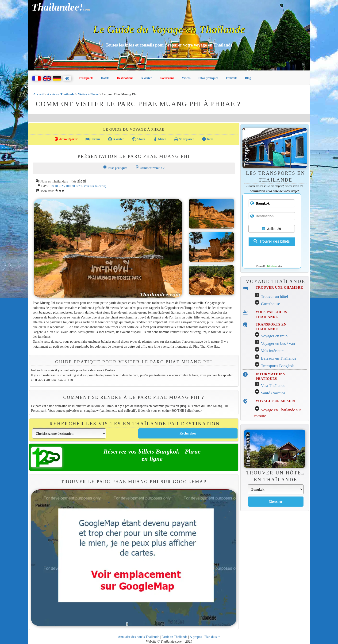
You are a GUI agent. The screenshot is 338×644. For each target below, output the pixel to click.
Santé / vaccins (273, 393)
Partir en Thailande (174, 637)
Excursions (167, 78)
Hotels (105, 78)
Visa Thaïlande (273, 386)
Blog (248, 78)
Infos (208, 139)
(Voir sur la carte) (94, 186)
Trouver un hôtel (274, 297)
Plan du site (212, 637)
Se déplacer (184, 139)
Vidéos (186, 78)
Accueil (38, 94)
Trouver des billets (272, 241)
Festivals (231, 78)
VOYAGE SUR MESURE (276, 401)
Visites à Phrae (88, 94)
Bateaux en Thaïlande (279, 358)
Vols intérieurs (273, 351)
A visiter (146, 78)
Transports (86, 78)
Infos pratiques (208, 78)
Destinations (125, 78)
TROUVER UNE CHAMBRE (279, 287)
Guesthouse (271, 304)
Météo (160, 139)
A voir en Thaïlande (61, 94)
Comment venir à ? (150, 167)
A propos (196, 637)
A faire (138, 139)
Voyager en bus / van (278, 343)
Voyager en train (274, 336)
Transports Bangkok (277, 366)
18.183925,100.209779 (66, 186)
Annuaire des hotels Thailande (138, 637)
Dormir (93, 139)
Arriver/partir (66, 139)
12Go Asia (271, 266)
